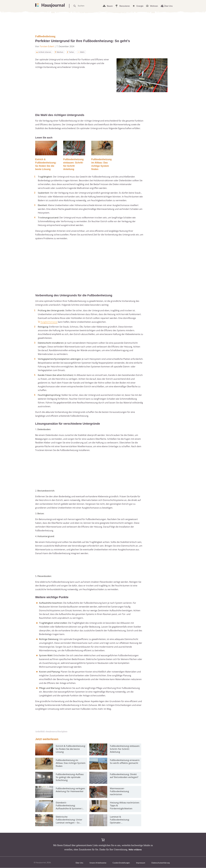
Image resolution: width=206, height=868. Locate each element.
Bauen (110, 6)
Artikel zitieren (44, 52)
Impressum (141, 863)
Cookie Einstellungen (121, 863)
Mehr (82, 52)
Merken (60, 52)
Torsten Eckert (47, 46)
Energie (140, 6)
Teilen (72, 52)
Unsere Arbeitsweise (98, 863)
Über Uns (168, 6)
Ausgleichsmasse (49, 322)
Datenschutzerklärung (161, 863)
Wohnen (154, 6)
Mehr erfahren (135, 850)
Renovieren (125, 6)
